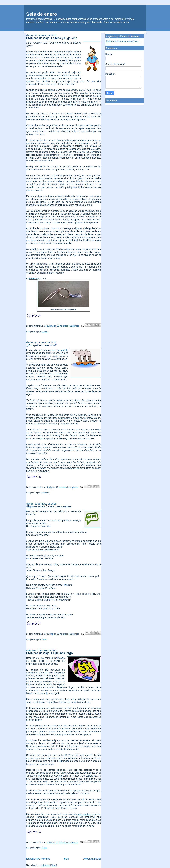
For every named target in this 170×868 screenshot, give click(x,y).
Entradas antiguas (92, 859)
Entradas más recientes (38, 859)
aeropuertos (84, 814)
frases (45, 639)
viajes (45, 331)
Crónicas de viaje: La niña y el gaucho (52, 38)
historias (46, 493)
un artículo (62, 350)
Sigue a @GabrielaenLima (119, 41)
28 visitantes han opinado (68, 326)
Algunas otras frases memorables (49, 506)
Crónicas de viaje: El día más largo (49, 653)
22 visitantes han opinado (68, 634)
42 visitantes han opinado (67, 487)
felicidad (33, 279)
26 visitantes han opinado (67, 842)
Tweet (136, 41)
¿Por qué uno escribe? (41, 345)
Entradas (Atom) (49, 865)
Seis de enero (42, 14)
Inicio (66, 859)
